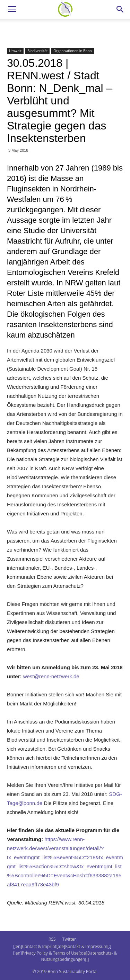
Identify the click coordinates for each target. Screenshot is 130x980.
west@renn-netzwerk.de (51, 676)
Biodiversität (37, 51)
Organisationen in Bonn (72, 51)
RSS (52, 939)
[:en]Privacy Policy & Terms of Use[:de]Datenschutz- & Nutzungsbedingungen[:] (65, 956)
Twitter (69, 939)
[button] (120, 9)
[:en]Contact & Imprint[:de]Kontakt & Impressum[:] (62, 946)
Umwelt (15, 51)
